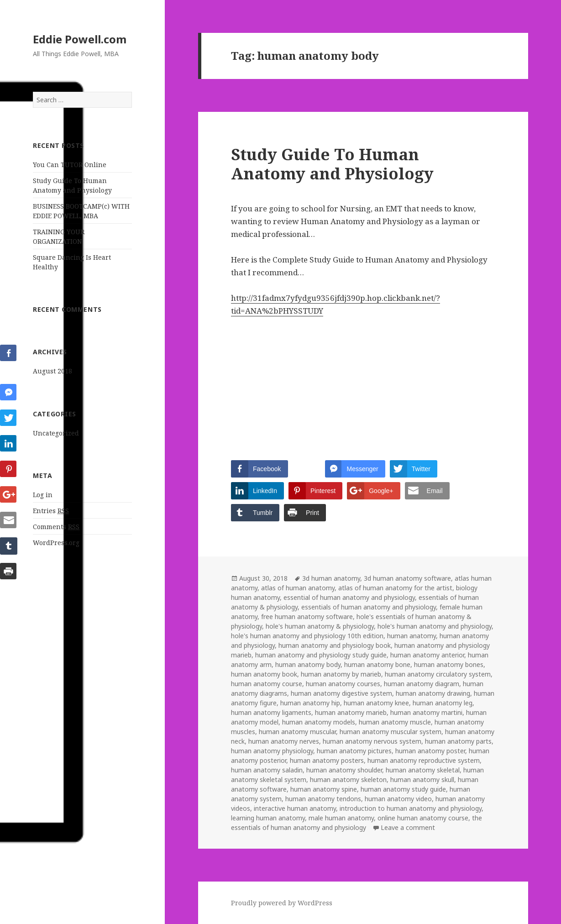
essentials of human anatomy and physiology (369, 607)
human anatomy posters (327, 760)
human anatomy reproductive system (424, 760)
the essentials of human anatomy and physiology (357, 823)
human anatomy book (264, 674)
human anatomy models (319, 722)
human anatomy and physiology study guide (321, 655)
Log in (43, 495)
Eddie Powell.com (80, 39)
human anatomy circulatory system (438, 674)
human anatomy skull (422, 780)
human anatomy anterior (427, 655)
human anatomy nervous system (372, 741)
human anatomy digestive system (341, 693)
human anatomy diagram (422, 684)
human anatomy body (308, 664)
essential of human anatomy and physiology (349, 597)
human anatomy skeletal (423, 770)
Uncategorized (56, 433)
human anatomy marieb (351, 712)
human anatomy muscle (395, 722)
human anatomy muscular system (391, 732)
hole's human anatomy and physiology (435, 626)
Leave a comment (408, 827)
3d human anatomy (331, 578)
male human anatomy (341, 818)
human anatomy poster (430, 751)
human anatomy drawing (433, 693)
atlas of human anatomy (298, 588)
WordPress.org (56, 543)
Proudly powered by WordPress (282, 903)
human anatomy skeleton (348, 780)
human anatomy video (398, 799)
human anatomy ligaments (271, 712)
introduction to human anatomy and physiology (411, 808)
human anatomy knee (376, 703)
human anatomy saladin (267, 770)
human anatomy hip (310, 703)
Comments (56, 527)
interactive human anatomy (295, 808)
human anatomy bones (449, 664)
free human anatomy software (307, 617)
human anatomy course (267, 684)
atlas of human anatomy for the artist (395, 588)
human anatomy (412, 636)
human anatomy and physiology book (335, 645)
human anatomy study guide (403, 789)
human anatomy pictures (354, 751)
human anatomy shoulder (344, 770)
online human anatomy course (423, 818)
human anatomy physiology (272, 751)
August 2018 (52, 371)
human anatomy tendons (323, 799)
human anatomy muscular (297, 732)
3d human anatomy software (407, 578)
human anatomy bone (377, 664)
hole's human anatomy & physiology (320, 626)
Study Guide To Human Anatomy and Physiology (332, 164)
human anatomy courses (343, 684)
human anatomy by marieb (341, 674)
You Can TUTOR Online (70, 165)
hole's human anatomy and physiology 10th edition (307, 636)
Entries (51, 511)
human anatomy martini (426, 712)
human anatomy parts (458, 741)
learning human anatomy (268, 818)
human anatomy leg (443, 703)
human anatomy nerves (284, 741)
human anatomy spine (324, 789)
